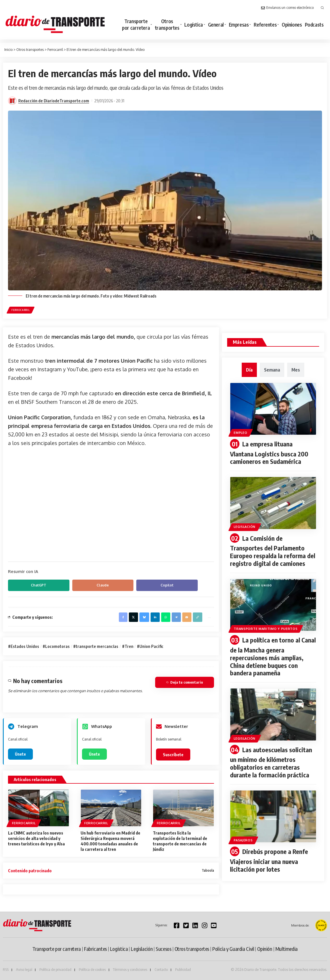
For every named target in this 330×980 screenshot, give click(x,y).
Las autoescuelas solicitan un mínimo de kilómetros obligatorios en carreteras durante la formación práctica (271, 760)
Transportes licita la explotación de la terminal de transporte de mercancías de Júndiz (180, 841)
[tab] (249, 370)
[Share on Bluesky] (144, 617)
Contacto (161, 970)
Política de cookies (92, 970)
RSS (6, 970)
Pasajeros (243, 837)
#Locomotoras (56, 646)
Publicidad (183, 970)
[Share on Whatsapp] (165, 617)
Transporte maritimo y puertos (266, 627)
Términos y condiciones (130, 970)
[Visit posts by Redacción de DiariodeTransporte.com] (12, 101)
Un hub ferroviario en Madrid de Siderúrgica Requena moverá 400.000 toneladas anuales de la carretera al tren (110, 841)
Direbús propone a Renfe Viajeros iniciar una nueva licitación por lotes (269, 857)
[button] (322, 8)
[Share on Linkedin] (155, 617)
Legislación (245, 526)
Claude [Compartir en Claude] (88, 585)
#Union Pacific (150, 646)
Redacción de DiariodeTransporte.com (54, 101)
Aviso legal (24, 970)
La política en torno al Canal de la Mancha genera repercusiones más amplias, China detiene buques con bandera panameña (273, 655)
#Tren (128, 646)
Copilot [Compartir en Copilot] (142, 585)
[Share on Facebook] (123, 617)
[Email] (187, 617)
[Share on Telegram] (176, 617)
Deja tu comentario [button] (184, 682)
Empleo (241, 433)
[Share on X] (133, 617)
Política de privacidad (55, 970)
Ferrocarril (21, 310)
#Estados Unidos (24, 646)
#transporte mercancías (96, 646)
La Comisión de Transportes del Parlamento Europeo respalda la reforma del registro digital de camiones (273, 550)
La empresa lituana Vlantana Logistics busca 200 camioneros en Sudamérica (269, 453)
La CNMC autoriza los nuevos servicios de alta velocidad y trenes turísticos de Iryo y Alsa (36, 839)
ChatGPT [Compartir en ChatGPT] (34, 585)
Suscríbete (173, 755)
